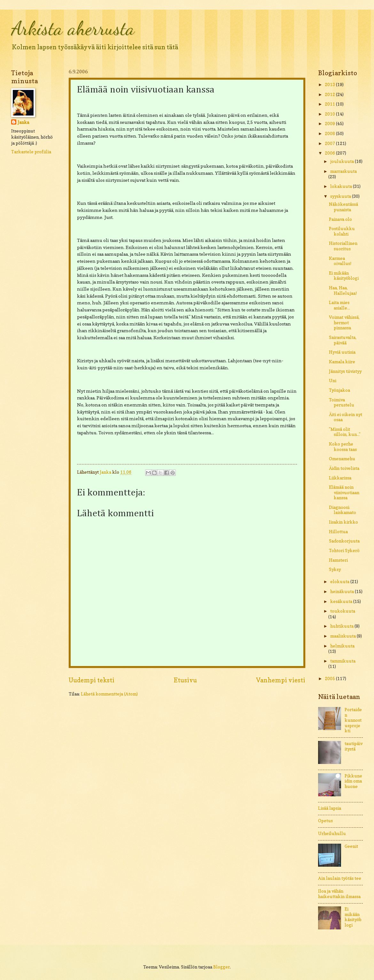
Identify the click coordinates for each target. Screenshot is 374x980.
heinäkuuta (343, 591)
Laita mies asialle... (339, 305)
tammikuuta (343, 661)
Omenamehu (342, 459)
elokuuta (340, 582)
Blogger (222, 967)
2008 (330, 133)
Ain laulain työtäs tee (340, 878)
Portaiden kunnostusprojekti (353, 720)
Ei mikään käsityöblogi (344, 276)
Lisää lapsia (330, 808)
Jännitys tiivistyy (345, 371)
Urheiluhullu (332, 833)
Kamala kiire (342, 362)
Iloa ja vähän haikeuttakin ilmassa (339, 894)
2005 (330, 679)
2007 (330, 143)
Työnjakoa (339, 390)
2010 (330, 114)
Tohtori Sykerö (344, 550)
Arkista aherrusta (73, 28)
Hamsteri (338, 560)
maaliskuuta (343, 636)
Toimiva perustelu (342, 402)
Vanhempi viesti (281, 680)
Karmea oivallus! (340, 261)
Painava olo (340, 219)
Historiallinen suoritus (343, 246)
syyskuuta (341, 196)
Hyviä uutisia (342, 352)
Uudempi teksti (92, 680)
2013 (330, 84)
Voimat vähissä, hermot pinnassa (344, 322)
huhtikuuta (342, 626)
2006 (330, 153)
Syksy (335, 569)
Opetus (325, 821)
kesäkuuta (342, 601)
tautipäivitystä (354, 746)
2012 (330, 94)
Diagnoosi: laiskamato (343, 510)
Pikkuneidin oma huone (353, 781)
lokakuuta (342, 186)
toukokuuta (343, 611)
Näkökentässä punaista (343, 207)
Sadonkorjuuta (344, 541)
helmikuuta (342, 646)
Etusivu (185, 680)
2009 (330, 124)
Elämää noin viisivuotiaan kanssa (344, 492)
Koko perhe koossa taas (343, 447)
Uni (333, 381)
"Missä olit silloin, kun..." (345, 432)
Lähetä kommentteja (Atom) (109, 694)
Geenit (351, 846)
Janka (23, 122)
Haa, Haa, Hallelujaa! (343, 290)
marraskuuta (343, 171)
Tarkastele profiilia (31, 152)
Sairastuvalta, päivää (343, 340)
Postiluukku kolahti (342, 231)
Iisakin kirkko (343, 522)
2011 (330, 104)
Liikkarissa (340, 478)
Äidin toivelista (344, 468)
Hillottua (338, 532)
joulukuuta (343, 161)
